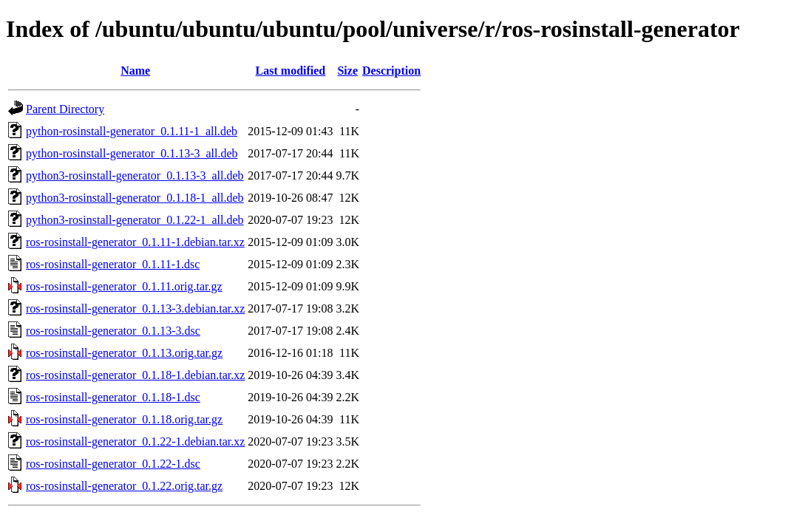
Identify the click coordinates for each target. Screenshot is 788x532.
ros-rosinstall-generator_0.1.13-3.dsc (113, 331)
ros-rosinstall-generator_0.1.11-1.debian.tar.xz (135, 242)
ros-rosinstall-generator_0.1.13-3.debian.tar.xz (135, 308)
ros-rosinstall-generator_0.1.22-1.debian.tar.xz (135, 441)
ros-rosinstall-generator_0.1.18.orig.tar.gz (124, 419)
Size (347, 71)
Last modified (291, 71)
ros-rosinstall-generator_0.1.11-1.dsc (113, 264)
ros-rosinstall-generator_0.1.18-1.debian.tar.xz (135, 375)
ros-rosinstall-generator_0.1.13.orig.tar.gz (124, 353)
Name (135, 71)
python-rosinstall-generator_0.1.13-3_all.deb (132, 153)
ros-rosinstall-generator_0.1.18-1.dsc (113, 397)
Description (391, 71)
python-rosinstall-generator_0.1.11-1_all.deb (132, 131)
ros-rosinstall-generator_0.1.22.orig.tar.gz (124, 486)
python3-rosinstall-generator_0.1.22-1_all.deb (135, 220)
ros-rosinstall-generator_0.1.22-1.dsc (113, 464)
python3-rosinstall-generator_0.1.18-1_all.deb (135, 198)
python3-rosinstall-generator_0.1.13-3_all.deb (135, 175)
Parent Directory (65, 109)
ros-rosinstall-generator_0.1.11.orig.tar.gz (124, 286)
